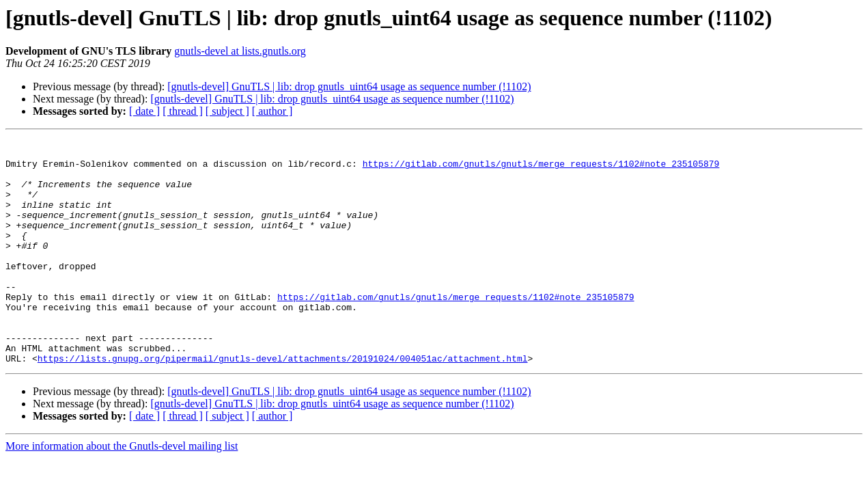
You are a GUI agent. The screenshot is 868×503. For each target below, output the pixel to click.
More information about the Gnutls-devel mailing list (122, 491)
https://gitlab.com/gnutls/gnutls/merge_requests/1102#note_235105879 (541, 169)
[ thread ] (183, 111)
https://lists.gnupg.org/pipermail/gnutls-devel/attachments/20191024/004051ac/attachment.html (283, 403)
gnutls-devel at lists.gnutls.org (240, 51)
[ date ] (144, 111)
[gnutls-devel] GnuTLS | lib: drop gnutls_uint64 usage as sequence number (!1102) (349, 86)
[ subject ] (227, 111)
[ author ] (272, 111)
